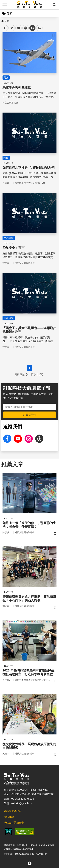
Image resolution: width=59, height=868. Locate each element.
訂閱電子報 (30, 415)
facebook (5, 28)
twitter (12, 28)
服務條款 (9, 817)
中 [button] (32, 28)
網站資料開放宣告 (14, 823)
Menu (5, 5)
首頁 (5, 21)
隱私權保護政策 (13, 811)
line (24, 28)
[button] (54, 5)
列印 (39, 28)
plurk (18, 28)
